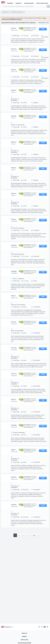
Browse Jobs (24, 640)
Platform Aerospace (16, 298)
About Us (24, 633)
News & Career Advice (42, 3)
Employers (19, 3)
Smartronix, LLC (15, 324)
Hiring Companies (29, 3)
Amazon (13, 92)
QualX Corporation (16, 30)
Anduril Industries (16, 452)
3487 (34, 535)
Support (24, 636)
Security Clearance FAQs (24, 643)
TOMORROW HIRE (16, 221)
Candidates (10, 3)
